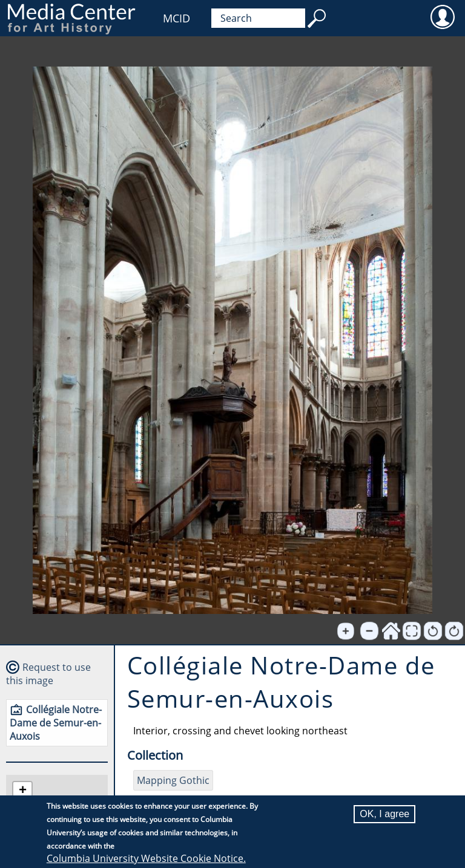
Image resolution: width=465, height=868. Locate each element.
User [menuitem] (442, 16)
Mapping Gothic (173, 780)
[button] (22, 791)
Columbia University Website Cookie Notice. (146, 859)
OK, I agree (384, 814)
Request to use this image (48, 674)
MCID (176, 18)
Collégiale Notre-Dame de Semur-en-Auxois (56, 723)
